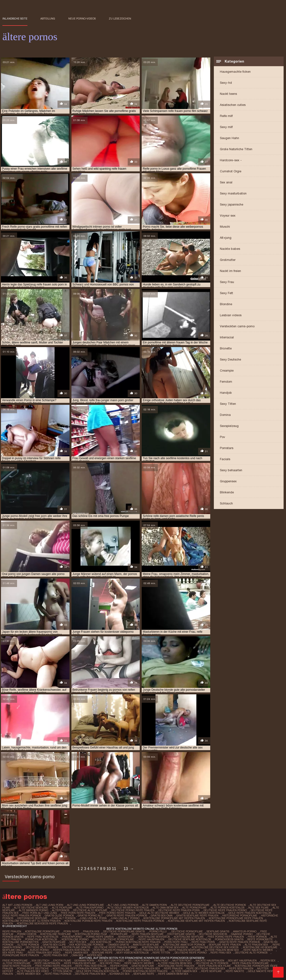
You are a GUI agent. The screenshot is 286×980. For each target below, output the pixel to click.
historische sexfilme (32, 918)
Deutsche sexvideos (213, 934)
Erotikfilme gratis (181, 934)
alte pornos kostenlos (227, 908)
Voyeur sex (228, 216)
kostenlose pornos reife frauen (88, 921)
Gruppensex (228, 481)
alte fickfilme (62, 908)
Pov (222, 437)
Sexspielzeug (229, 426)
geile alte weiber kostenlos (204, 913)
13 (126, 869)
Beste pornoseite (260, 939)
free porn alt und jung (40, 913)
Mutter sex (78, 942)
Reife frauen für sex (150, 950)
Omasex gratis (118, 945)
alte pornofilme (194, 908)
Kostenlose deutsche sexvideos (165, 947)
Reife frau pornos (58, 974)
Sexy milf (226, 127)
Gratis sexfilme (143, 966)
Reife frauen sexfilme (148, 934)
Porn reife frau (176, 942)
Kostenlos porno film (91, 934)
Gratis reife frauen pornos (240, 942)
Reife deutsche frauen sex (206, 968)
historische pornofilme (240, 916)
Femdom (226, 382)
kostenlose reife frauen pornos (140, 921)
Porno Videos (27, 934)
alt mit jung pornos (17, 905)
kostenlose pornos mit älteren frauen (32, 921)
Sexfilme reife (102, 953)
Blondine (226, 304)
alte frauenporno (90, 908)
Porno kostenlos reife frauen (138, 942)
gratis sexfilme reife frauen (197, 916)
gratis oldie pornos (59, 916)
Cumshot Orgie (231, 171)
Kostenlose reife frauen (176, 966)
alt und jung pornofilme (86, 905)
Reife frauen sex (56, 955)
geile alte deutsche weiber (159, 913)
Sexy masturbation (233, 193)
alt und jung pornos (123, 905)
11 (114, 869)
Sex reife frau (13, 953)
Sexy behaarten (231, 470)
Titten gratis (62, 971)
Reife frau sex (221, 953)
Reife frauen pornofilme (112, 950)
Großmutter (228, 260)
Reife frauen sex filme (215, 966)
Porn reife (71, 931)
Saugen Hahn (229, 138)
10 (109, 869)
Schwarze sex (120, 974)
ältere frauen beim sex (222, 950)
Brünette (226, 348)
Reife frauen (12, 931)
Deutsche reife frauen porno (116, 947)
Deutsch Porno (139, 961)
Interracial (227, 337)
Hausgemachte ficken (235, 72)
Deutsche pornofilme (187, 931)
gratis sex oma (162, 916)
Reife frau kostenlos (43, 937)
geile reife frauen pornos (22, 916)
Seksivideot (126, 937)
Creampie (227, 371)
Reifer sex (95, 955)
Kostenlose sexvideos (154, 937)
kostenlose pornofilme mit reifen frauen (174, 918)
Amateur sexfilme (146, 945)
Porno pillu (158, 931)
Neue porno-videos (82, 19)
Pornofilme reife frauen (21, 955)
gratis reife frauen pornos (127, 916)
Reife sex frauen (241, 968)
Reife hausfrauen (151, 939)
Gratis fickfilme (54, 942)
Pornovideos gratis (229, 939)
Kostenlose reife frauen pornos (77, 968)
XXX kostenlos (101, 942)
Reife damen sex (76, 953)
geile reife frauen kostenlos (250, 913)
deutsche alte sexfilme (90, 910)
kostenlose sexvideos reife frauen (42, 923)
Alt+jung (226, 238)
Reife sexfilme (211, 971)
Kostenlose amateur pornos (184, 945)
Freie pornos (257, 937)
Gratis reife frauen (17, 966)
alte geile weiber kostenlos (128, 908)
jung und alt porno (125, 918)
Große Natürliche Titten (236, 149)
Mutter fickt (182, 961)
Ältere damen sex (184, 971)
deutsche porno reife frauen (133, 910)
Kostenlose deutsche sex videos (215, 947)
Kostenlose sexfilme (189, 937)
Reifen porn (119, 966)
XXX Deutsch (40, 961)
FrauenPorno (72, 937)
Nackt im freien (230, 271)
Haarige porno (242, 934)
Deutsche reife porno (191, 953)
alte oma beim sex (165, 908)
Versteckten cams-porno (237, 326)
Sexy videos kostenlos (133, 953)
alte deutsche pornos (230, 905)
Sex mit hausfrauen (242, 961)
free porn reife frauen (78, 913)
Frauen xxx (91, 931)
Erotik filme (62, 961)
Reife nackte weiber (258, 950)
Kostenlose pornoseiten (20, 942)
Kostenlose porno (75, 939)
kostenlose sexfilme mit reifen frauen (196, 921)
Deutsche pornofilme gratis (124, 931)
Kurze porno (39, 950)
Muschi (225, 227)
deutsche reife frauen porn (179, 910)
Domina (225, 415)
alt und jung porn (50, 905)
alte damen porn (155, 905)
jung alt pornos (63, 918)
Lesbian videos (231, 315)
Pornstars (227, 448)
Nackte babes (230, 249)
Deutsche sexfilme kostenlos (190, 939)
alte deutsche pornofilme (190, 905)
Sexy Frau (227, 282)
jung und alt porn (93, 918)
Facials (225, 459)
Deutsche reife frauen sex (141, 968)
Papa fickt (161, 961)
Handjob (226, 393)
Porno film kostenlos (41, 939)
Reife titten (162, 953)
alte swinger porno (33, 910)
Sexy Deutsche (230, 359)
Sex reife (111, 968)
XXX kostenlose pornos (87, 945)
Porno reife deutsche (33, 968)
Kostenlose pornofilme (42, 931)
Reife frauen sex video (44, 953)
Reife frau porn (203, 942)
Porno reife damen (100, 937)
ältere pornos (28, 945)
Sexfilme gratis (218, 931)
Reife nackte (235, 971)
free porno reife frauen (117, 913)
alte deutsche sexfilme (31, 908)
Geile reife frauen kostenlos (97, 971)
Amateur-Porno (245, 931)
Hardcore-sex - (231, 160)
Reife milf (226, 116)
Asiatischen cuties (233, 105)
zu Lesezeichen (120, 19)
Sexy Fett (226, 293)
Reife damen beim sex (173, 974)
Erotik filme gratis (76, 947)
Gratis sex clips (54, 945)
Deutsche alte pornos (42, 947)
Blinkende (227, 492)
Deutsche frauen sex (90, 974)
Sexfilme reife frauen (225, 945)
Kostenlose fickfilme (56, 934)
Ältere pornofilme (16, 963)
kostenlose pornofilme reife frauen (236, 918)
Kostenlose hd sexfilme (261, 947)
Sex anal (226, 182)
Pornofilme (119, 934)
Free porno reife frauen (226, 937)
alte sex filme (258, 908)
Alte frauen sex (257, 945)
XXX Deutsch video (111, 961)
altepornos (61, 910)
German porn (84, 961)
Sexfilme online (14, 950)
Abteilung (48, 19)
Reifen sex (268, 961)
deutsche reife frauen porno (225, 910)
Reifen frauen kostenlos (71, 950)
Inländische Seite (15, 19)
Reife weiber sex (29, 974)
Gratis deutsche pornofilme (114, 939)
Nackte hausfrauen (210, 961)
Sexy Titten (228, 404)
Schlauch (226, 503)
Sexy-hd (226, 83)
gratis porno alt (90, 916)
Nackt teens (228, 94)
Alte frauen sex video (33, 971)
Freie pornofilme (15, 961)
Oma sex (77, 955)
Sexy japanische (232, 204)
